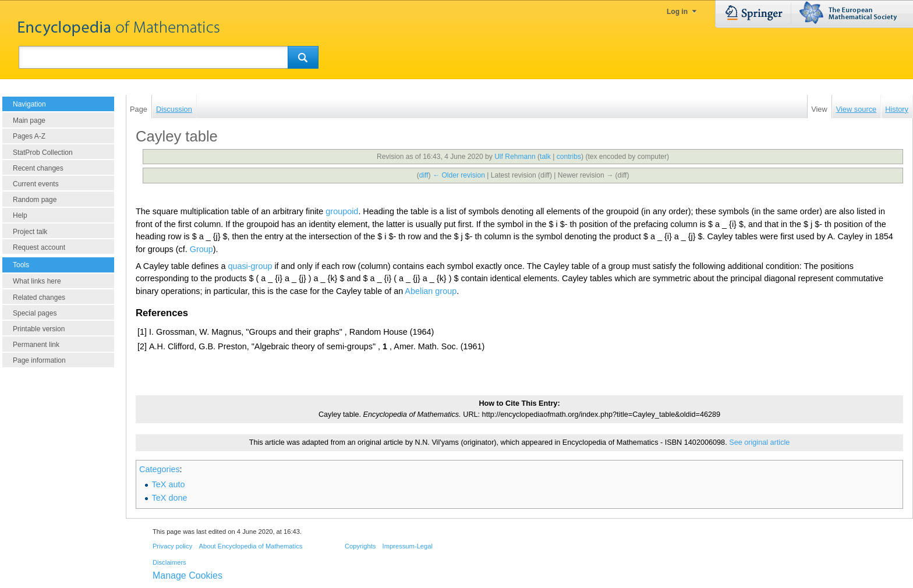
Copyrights (360, 546)
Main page (29, 121)
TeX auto (169, 484)
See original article (759, 442)
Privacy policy (172, 546)
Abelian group (431, 291)
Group (201, 249)
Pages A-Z (29, 136)
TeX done (170, 498)
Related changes (39, 297)
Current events (36, 184)
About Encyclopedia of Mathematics (250, 546)
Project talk (30, 232)
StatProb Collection (43, 153)
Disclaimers (169, 562)
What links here (37, 281)
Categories (160, 469)
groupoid (342, 211)
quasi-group (250, 266)
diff (424, 175)
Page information (39, 360)
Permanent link (36, 345)
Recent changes (38, 168)
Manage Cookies (187, 575)
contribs (569, 157)
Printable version (39, 329)
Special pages (35, 313)
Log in (677, 12)
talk (545, 157)
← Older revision (459, 175)
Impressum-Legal (408, 546)
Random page (35, 200)
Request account (39, 247)
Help (20, 215)
